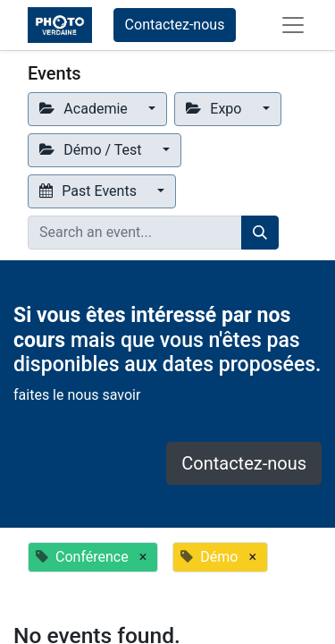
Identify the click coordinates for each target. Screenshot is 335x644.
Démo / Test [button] (92, 150)
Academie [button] (85, 109)
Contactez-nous (175, 25)
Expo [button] (215, 109)
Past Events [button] (90, 191)
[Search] (260, 233)
